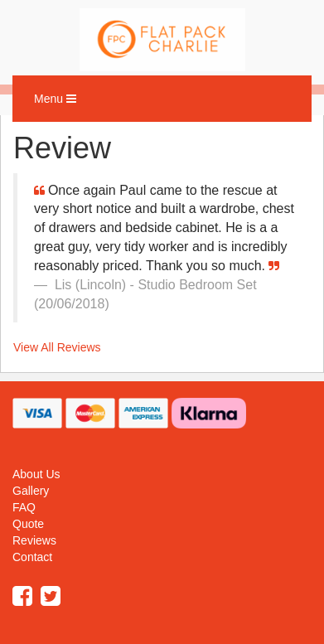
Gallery (31, 491)
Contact (32, 557)
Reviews (34, 540)
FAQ (24, 507)
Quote (28, 524)
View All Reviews (57, 347)
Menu (59, 102)
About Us (36, 474)
